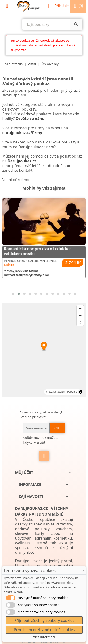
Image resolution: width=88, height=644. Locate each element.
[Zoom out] (80, 316)
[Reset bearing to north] (80, 322)
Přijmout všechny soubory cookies (44, 620)
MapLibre (72, 392)
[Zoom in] (80, 309)
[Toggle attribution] (81, 392)
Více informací (44, 637)
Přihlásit (59, 6)
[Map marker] (44, 347)
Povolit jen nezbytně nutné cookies (44, 630)
